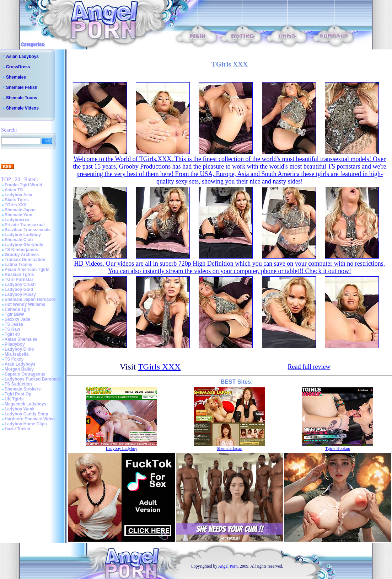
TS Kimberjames (21, 250)
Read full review (309, 367)
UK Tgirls (14, 399)
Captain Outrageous (25, 374)
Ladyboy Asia (18, 195)
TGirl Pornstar (19, 280)
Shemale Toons (22, 98)
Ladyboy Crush (20, 285)
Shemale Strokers (23, 389)
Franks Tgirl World (23, 185)
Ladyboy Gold (19, 289)
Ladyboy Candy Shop (26, 414)
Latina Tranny (18, 265)
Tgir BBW (14, 314)
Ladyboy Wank (20, 409)
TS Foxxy (14, 359)
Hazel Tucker (18, 429)
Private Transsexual (25, 225)
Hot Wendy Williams (25, 304)
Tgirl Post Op (18, 394)
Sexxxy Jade (17, 319)
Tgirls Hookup (338, 448)
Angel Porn (228, 566)
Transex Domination (25, 260)
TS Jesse (14, 324)
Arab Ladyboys (20, 364)
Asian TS (14, 190)
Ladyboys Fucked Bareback (33, 379)
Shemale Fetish (22, 87)
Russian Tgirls (19, 275)
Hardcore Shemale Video (30, 419)
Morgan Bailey (19, 369)
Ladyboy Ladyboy (23, 235)
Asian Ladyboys (22, 57)
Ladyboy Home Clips (26, 424)
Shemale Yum (18, 215)
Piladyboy (15, 344)
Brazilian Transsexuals (28, 230)
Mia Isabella (17, 354)
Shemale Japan (20, 210)
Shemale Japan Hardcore (30, 299)
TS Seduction (18, 384)
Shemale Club (19, 240)
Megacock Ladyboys (25, 404)
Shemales (16, 77)
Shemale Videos (22, 108)
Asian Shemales (21, 339)
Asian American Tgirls (27, 270)
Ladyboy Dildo (19, 349)
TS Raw (12, 329)
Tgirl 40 (12, 334)
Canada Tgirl (18, 309)
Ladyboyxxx (17, 220)
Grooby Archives (22, 255)
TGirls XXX (16, 205)
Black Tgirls (17, 200)
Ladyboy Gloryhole (24, 245)
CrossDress (18, 67)
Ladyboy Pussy (20, 294)
